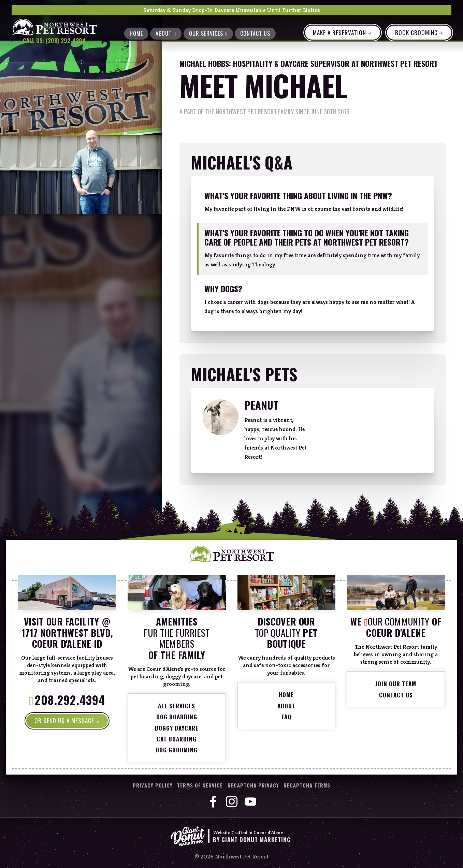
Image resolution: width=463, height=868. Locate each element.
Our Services (208, 33)
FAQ (286, 717)
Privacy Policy (153, 785)
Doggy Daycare (177, 728)
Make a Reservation (339, 33)
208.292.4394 (70, 701)
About (166, 33)
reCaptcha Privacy (253, 785)
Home (136, 33)
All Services (177, 706)
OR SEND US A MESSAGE (64, 720)
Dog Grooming (177, 750)
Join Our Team (396, 684)
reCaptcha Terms (307, 785)
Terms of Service (200, 785)
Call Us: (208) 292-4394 (54, 40)
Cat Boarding (177, 739)
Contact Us (255, 33)
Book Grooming (416, 33)
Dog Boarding (177, 717)
